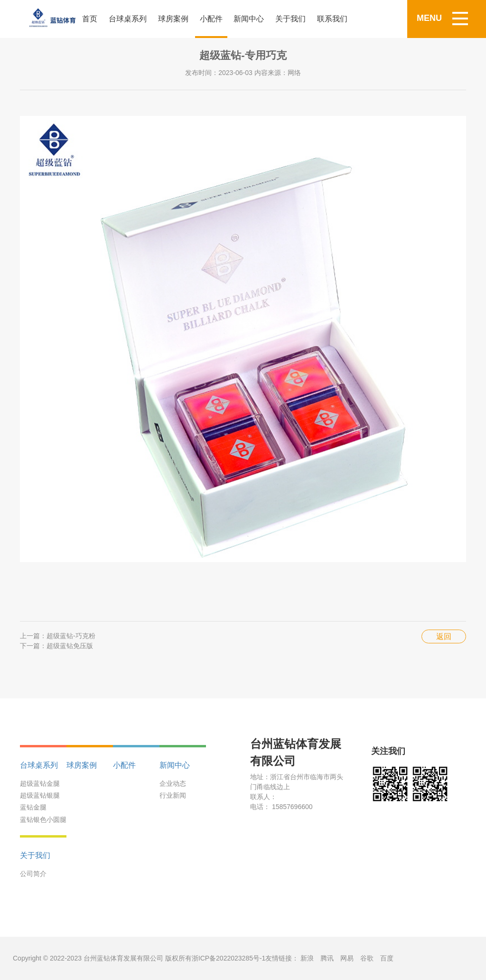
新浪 (307, 958)
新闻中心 (249, 19)
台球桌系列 (128, 19)
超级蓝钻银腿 (40, 795)
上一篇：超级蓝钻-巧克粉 (58, 636)
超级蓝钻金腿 (40, 783)
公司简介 (33, 874)
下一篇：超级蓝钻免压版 (56, 646)
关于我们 (290, 19)
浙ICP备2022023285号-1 (229, 958)
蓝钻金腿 (33, 807)
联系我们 (332, 19)
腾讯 (327, 958)
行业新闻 (173, 795)
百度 (387, 958)
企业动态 (173, 783)
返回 (444, 636)
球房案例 (173, 19)
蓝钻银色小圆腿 (43, 820)
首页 (90, 19)
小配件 (211, 19)
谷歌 (367, 958)
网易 (347, 958)
